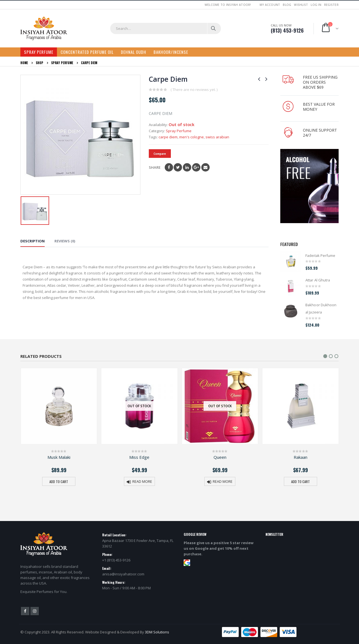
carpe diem (168, 137)
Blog (287, 5)
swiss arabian (217, 137)
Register (331, 5)
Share (155, 167)
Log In (316, 5)
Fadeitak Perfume (320, 255)
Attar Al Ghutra (318, 280)
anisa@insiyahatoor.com (123, 574)
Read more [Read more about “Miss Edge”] (142, 482)
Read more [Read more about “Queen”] (223, 482)
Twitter (178, 167)
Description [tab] (33, 241)
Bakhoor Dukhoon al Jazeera (321, 308)
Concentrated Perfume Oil (87, 52)
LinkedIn (187, 167)
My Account (270, 5)
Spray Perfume (39, 52)
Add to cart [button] (59, 482)
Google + (196, 167)
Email (205, 167)
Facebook (169, 167)
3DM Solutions (157, 632)
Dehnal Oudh (134, 52)
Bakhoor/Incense (171, 52)
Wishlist (301, 5)
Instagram (35, 611)
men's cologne (192, 137)
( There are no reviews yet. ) (194, 90)
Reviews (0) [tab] (65, 241)
